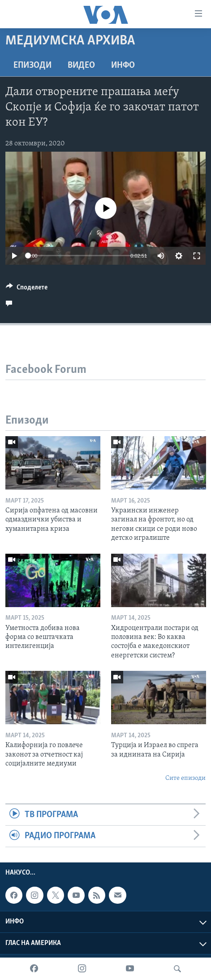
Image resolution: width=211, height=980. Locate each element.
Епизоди (32, 66)
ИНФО (123, 66)
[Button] (27, 289)
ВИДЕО (81, 66)
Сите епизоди (185, 778)
